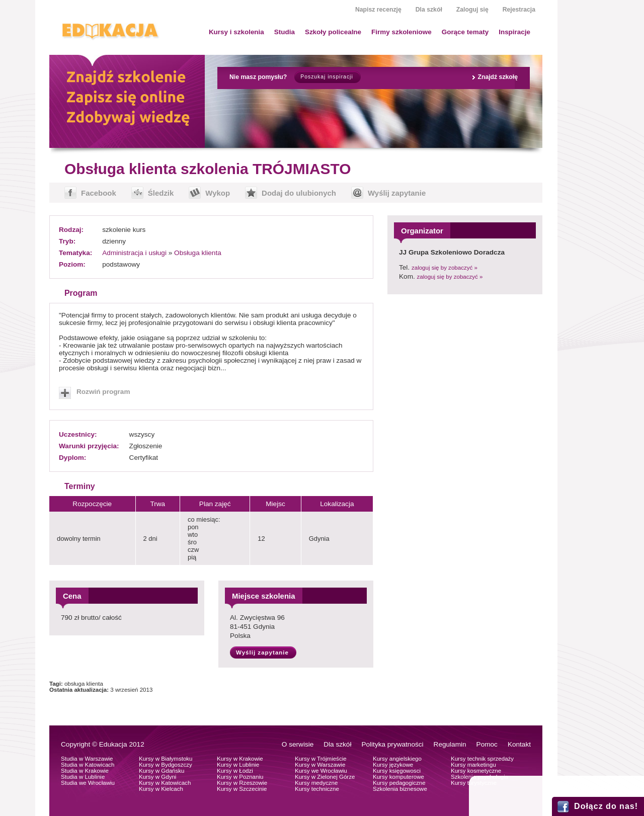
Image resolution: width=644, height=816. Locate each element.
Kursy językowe (393, 765)
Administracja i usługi (134, 253)
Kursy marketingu (473, 765)
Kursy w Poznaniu (240, 777)
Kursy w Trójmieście (321, 759)
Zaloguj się (472, 10)
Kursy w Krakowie (240, 759)
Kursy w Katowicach (165, 783)
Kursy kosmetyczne (476, 771)
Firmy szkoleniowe (401, 32)
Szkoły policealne (333, 32)
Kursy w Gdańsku (162, 771)
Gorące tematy (465, 32)
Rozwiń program (103, 392)
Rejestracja (519, 10)
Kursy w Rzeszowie (242, 783)
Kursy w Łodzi (235, 771)
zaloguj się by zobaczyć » (445, 268)
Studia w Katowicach (88, 765)
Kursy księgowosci (397, 771)
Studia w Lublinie (83, 777)
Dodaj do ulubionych (299, 193)
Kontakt (519, 744)
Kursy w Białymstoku (166, 759)
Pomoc (487, 744)
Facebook (99, 193)
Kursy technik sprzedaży (482, 759)
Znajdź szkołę (498, 77)
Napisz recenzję (378, 10)
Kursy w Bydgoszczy (166, 765)
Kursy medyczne (316, 783)
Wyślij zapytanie (397, 193)
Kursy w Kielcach (161, 789)
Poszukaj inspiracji (327, 77)
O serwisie (298, 744)
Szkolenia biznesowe (400, 789)
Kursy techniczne (317, 789)
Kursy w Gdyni (157, 777)
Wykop (218, 193)
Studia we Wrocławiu (88, 783)
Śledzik (161, 193)
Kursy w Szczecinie (242, 789)
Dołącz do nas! (606, 806)
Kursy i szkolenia (236, 32)
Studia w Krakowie (85, 771)
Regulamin (450, 744)
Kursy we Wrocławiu (321, 771)
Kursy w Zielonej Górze (325, 777)
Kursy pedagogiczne (399, 783)
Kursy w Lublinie (238, 765)
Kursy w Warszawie (320, 765)
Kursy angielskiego (397, 759)
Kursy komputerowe (398, 777)
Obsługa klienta (198, 253)
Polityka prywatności (392, 744)
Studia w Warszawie (87, 759)
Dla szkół (429, 10)
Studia (285, 32)
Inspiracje (514, 32)
